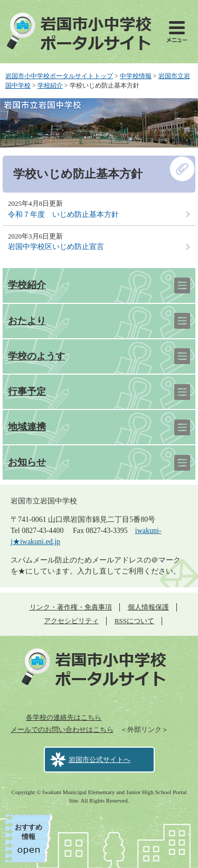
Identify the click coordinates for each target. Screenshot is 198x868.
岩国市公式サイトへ (100, 760)
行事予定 (27, 392)
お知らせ (27, 462)
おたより (27, 321)
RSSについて (134, 621)
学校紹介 (50, 85)
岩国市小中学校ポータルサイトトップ (59, 76)
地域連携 (27, 427)
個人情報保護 (148, 607)
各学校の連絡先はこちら (64, 717)
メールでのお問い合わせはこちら (62, 729)
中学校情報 (136, 76)
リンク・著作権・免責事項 (71, 607)
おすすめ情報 (29, 832)
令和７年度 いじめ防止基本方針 (63, 214)
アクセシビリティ (71, 621)
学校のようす (36, 356)
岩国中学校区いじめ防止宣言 (56, 247)
